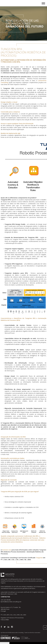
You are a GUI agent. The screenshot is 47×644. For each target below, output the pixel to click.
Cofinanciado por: (5, 635)
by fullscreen (4, 633)
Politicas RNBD (5, 620)
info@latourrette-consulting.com (12, 602)
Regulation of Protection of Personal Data (12, 618)
